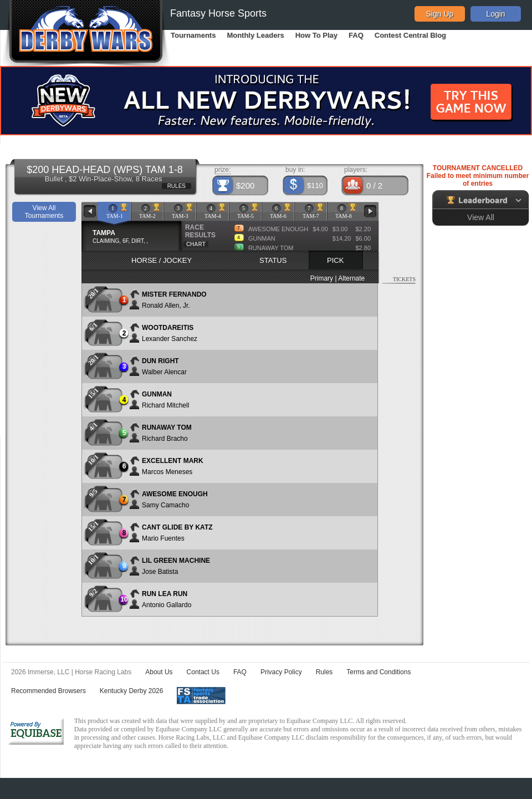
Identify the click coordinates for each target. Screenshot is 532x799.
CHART (196, 244)
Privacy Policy (281, 672)
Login (495, 14)
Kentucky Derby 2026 (132, 691)
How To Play (316, 35)
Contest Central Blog (410, 35)
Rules (324, 672)
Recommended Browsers (48, 691)
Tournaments (193, 35)
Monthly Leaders (255, 35)
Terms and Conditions (378, 672)
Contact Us (203, 672)
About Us (159, 672)
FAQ (356, 35)
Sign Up (440, 14)
